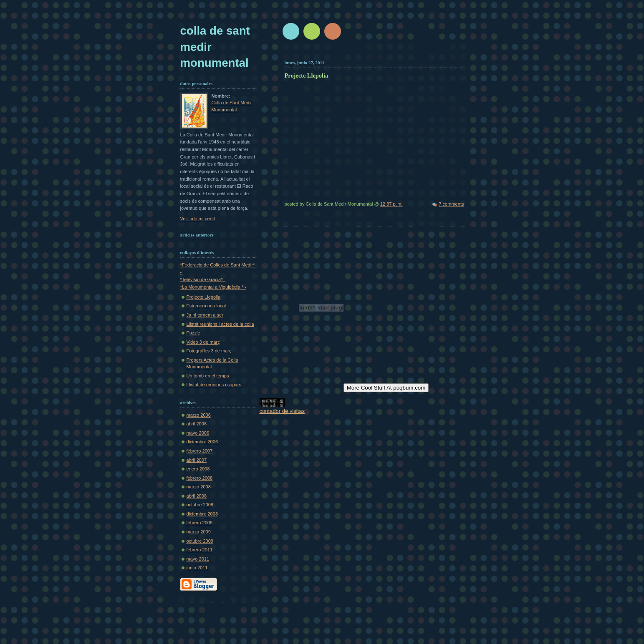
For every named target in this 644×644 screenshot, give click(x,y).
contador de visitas (282, 411)
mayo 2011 (198, 559)
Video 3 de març (203, 342)
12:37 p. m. (391, 204)
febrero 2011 (200, 550)
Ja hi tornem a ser (205, 315)
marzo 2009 (199, 532)
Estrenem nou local (206, 306)
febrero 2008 (200, 478)
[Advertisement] (384, 53)
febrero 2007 (200, 451)
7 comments (451, 204)
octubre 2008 (200, 505)
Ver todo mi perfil (198, 219)
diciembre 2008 (202, 514)
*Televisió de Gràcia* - (203, 279)
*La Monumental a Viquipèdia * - (213, 287)
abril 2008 (197, 496)
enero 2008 (198, 469)
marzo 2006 (199, 415)
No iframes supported (407, 139)
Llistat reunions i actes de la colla (220, 324)
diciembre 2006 (202, 442)
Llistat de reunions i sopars (214, 385)
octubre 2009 (200, 541)
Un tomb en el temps (208, 376)
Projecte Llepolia (204, 297)
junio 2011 (197, 568)
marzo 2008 (199, 487)
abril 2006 (197, 424)
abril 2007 (197, 460)
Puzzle (193, 333)
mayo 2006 (198, 433)
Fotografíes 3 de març (209, 351)
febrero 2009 (200, 523)
